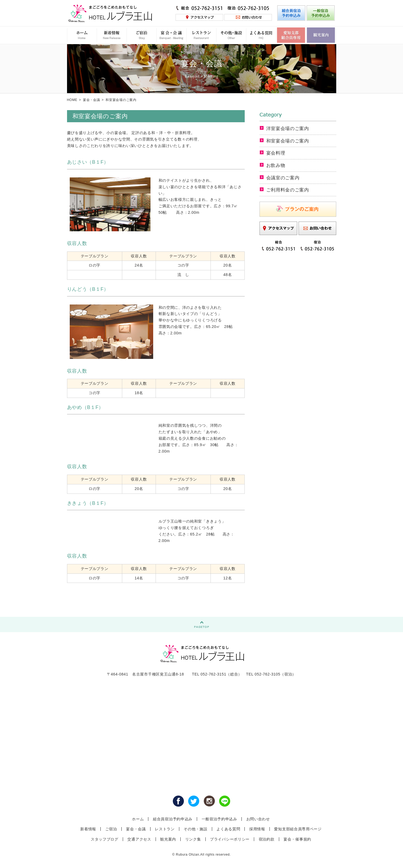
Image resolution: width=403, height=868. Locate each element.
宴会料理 (276, 153)
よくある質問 (228, 829)
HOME (72, 100)
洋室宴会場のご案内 (289, 128)
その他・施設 (195, 829)
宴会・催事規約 (297, 839)
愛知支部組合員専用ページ (298, 829)
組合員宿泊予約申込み (173, 819)
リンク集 (193, 839)
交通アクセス (139, 839)
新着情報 (88, 829)
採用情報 (257, 829)
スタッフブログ (105, 839)
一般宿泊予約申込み (219, 819)
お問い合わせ (258, 819)
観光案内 (168, 839)
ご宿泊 (111, 829)
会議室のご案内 (284, 178)
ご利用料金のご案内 (289, 190)
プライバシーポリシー (230, 839)
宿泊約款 (267, 839)
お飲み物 (276, 165)
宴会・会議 (92, 100)
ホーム (138, 819)
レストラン (165, 829)
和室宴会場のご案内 (289, 141)
